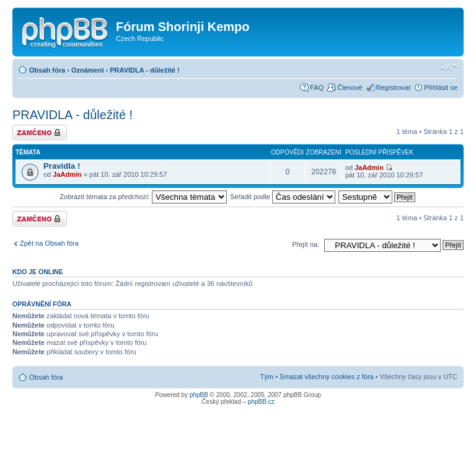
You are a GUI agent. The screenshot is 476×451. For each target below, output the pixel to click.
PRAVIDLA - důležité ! (144, 70)
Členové (350, 87)
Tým (267, 377)
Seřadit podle (283, 197)
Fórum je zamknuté (40, 132)
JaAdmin (67, 174)
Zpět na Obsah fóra (49, 243)
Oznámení (88, 70)
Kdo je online (38, 272)
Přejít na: (306, 244)
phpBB (199, 395)
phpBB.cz (261, 402)
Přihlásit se (441, 87)
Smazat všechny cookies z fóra (327, 377)
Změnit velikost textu (448, 68)
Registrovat (394, 87)
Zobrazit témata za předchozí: (143, 197)
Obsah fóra (47, 70)
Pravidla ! (62, 166)
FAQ (317, 87)
